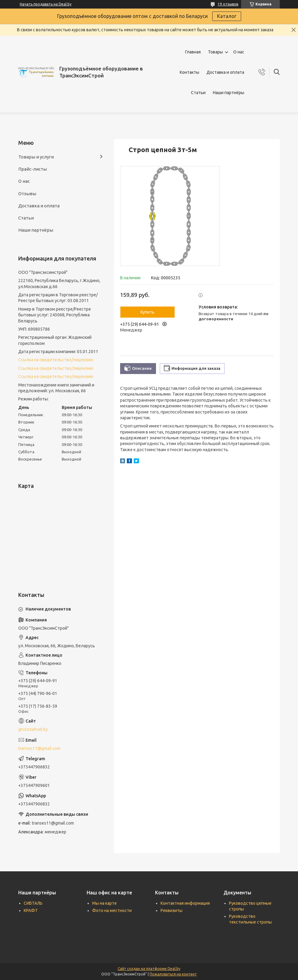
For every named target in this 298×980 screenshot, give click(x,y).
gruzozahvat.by (33, 729)
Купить (147, 312)
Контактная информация (185, 903)
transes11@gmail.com (39, 748)
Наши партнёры (229, 93)
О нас (239, 52)
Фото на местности (112, 910)
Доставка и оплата (225, 72)
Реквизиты (172, 910)
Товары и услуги (36, 157)
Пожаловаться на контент (173, 974)
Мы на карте (104, 903)
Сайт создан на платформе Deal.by (149, 969)
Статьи (198, 93)
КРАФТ (31, 910)
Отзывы (27, 194)
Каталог (227, 16)
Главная (193, 52)
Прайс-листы (33, 169)
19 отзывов (228, 4)
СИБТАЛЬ (33, 903)
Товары (215, 52)
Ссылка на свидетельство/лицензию (56, 360)
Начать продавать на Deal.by (46, 4)
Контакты (189, 72)
